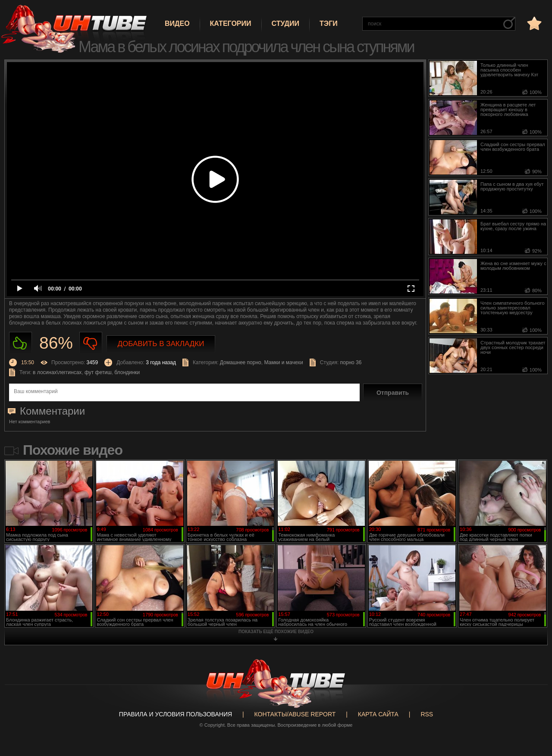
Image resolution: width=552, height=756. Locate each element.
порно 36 (351, 362)
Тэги (329, 23)
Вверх (533, 712)
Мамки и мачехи (283, 362)
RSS (427, 714)
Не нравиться (91, 343)
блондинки (127, 372)
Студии (285, 23)
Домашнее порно (241, 362)
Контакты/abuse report (295, 714)
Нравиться (20, 343)
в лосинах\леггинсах (57, 372)
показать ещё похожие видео (276, 632)
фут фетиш (98, 372)
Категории (231, 23)
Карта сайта (378, 714)
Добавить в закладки (161, 344)
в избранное (533, 23)
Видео (177, 23)
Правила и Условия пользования (176, 714)
